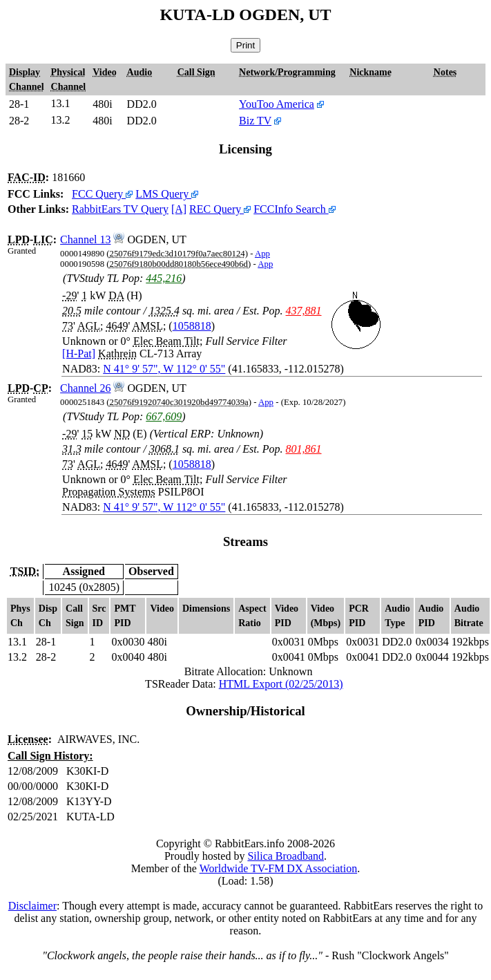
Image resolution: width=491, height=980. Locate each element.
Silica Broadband (286, 856)
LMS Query (167, 194)
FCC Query (102, 194)
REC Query (220, 209)
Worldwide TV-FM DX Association (279, 868)
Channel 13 (85, 239)
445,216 (164, 278)
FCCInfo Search (294, 209)
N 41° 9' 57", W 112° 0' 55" (164, 369)
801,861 (304, 449)
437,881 (304, 311)
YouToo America (277, 104)
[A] (179, 209)
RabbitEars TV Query (120, 209)
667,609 (164, 416)
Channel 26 (85, 388)
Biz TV (255, 121)
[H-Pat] (79, 354)
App (262, 254)
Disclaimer (32, 906)
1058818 (192, 326)
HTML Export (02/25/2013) (281, 684)
